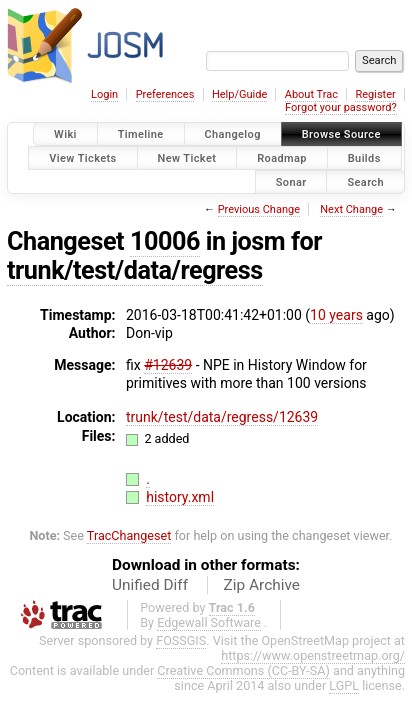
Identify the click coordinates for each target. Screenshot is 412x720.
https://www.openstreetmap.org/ (313, 655)
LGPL (344, 685)
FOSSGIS (181, 640)
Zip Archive (262, 585)
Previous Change (259, 209)
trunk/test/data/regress (135, 270)
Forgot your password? (341, 107)
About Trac (311, 94)
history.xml (180, 497)
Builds (364, 157)
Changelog (233, 134)
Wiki (65, 134)
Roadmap (282, 157)
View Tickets (82, 157)
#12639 (168, 365)
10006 (165, 241)
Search (365, 181)
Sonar (291, 181)
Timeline (141, 134)
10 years (336, 315)
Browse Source (341, 134)
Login (104, 94)
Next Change (351, 209)
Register (375, 94)
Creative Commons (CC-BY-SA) (243, 670)
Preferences (165, 94)
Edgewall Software (209, 622)
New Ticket (187, 157)
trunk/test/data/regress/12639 (222, 417)
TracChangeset (129, 535)
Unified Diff (150, 585)
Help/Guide (239, 94)
